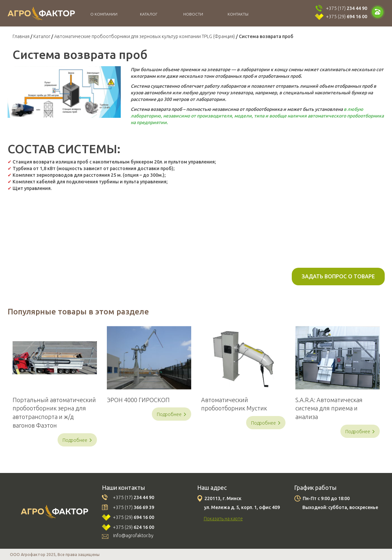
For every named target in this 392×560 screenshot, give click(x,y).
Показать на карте (223, 519)
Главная (21, 36)
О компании (104, 14)
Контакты (238, 14)
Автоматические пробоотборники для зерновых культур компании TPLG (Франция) (145, 36)
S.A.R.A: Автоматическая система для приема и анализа (329, 408)
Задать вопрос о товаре (338, 276)
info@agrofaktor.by (133, 536)
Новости (193, 14)
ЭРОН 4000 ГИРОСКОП (138, 400)
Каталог (149, 14)
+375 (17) (347, 8)
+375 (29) (347, 17)
